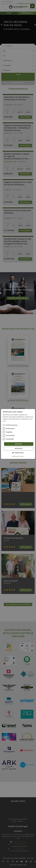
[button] (18, 453)
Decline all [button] (19, 449)
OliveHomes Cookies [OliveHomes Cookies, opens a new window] (18, 456)
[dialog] (18, 434)
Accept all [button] (19, 444)
